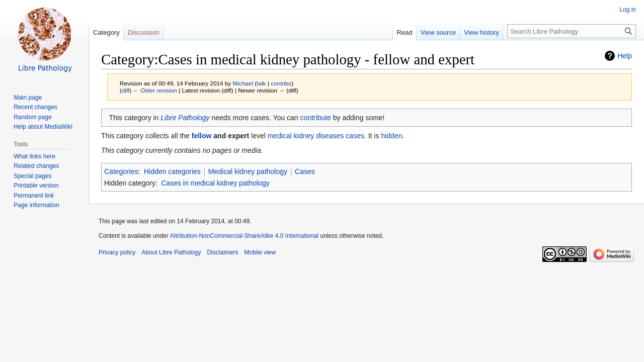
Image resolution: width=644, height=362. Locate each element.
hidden (391, 136)
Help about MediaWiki (43, 127)
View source (438, 32)
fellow (202, 136)
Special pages (32, 176)
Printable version (36, 186)
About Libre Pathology (171, 252)
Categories (121, 171)
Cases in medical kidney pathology (215, 183)
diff (126, 90)
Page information (36, 205)
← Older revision (155, 90)
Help (625, 56)
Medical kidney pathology (248, 171)
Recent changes (35, 107)
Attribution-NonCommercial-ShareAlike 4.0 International (244, 236)
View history (481, 32)
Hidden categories (172, 171)
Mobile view (260, 252)
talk (261, 83)
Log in (628, 10)
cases (355, 136)
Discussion (144, 32)
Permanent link (34, 196)
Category (106, 32)
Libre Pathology (185, 118)
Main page (28, 98)
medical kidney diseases (306, 136)
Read (405, 32)
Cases (305, 171)
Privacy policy (117, 252)
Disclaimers (222, 252)
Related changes (36, 166)
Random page (32, 117)
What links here (34, 156)
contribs (281, 83)
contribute (315, 118)
